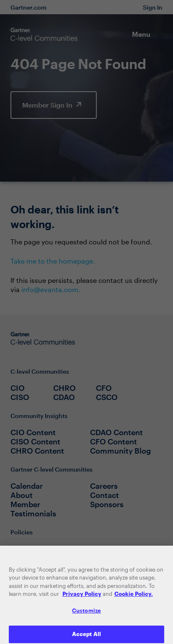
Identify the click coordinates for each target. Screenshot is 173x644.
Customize (86, 615)
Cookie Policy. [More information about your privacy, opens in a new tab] (134, 598)
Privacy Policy (82, 598)
